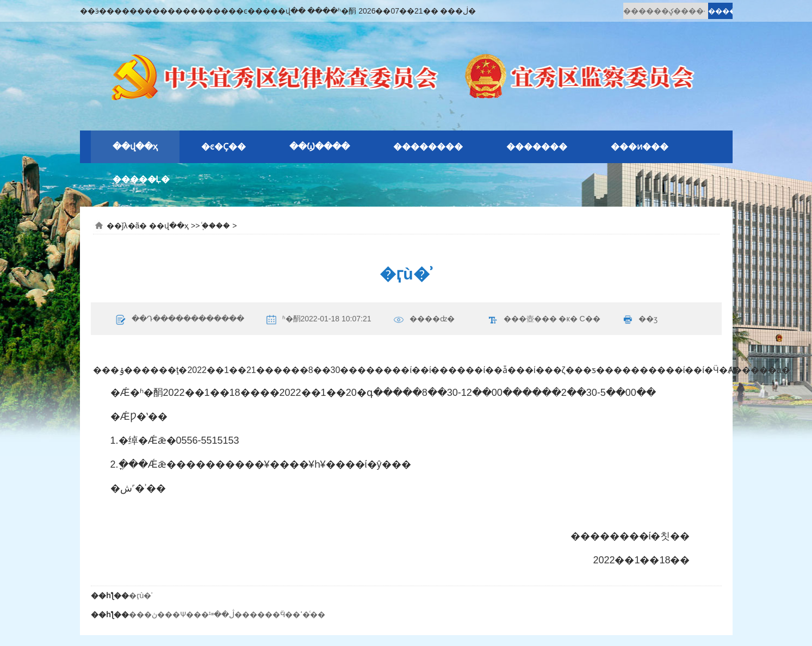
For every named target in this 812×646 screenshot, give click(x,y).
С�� (590, 319)
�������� (428, 147)
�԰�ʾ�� (213, 179)
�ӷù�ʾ (141, 595)
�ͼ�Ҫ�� (224, 147)
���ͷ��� (640, 147)
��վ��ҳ (135, 147)
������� (537, 147)
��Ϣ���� (320, 147)
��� (546, 319)
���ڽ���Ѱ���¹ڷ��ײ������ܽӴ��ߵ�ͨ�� (227, 614)
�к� (568, 319)
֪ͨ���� (216, 226)
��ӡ (648, 319)
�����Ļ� (141, 179)
